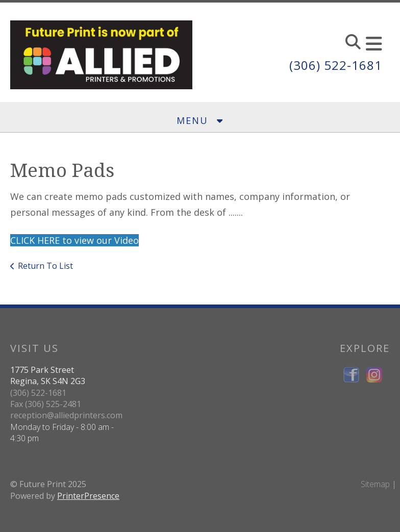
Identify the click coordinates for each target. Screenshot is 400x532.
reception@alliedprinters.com (66, 415)
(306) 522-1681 (336, 65)
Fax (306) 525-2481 (46, 404)
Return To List (45, 266)
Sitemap (375, 484)
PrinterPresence (88, 496)
